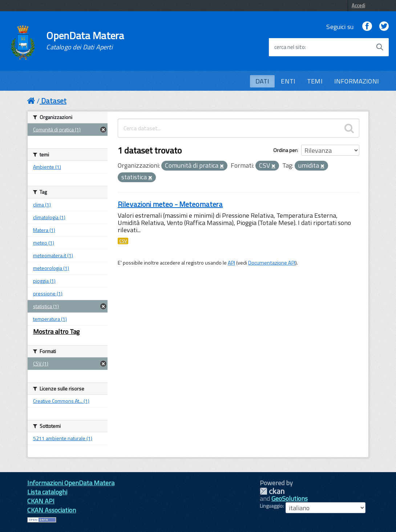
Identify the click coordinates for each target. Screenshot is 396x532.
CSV (123, 241)
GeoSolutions (290, 498)
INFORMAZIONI (357, 81)
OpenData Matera (85, 41)
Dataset (54, 101)
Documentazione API (272, 263)
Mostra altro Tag (56, 332)
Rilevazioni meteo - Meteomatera (170, 204)
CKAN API (41, 501)
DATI (262, 81)
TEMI (315, 81)
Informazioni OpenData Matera (71, 483)
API (231, 263)
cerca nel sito (290, 47)
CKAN (272, 491)
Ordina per (285, 150)
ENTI (288, 81)
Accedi (358, 5)
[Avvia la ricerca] (380, 47)
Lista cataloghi (47, 492)
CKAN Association (52, 510)
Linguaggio (271, 506)
